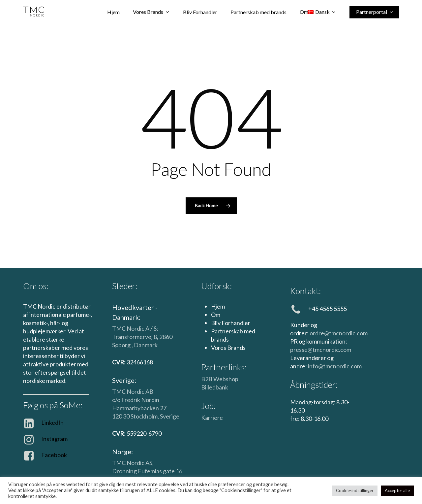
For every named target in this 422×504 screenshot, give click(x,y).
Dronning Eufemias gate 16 (147, 471)
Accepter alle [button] (397, 490)
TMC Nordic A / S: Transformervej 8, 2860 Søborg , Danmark (142, 337)
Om (216, 315)
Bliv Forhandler (231, 323)
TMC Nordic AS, (133, 463)
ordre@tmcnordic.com (339, 333)
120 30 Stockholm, (136, 416)
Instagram (54, 439)
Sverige (170, 416)
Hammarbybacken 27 (139, 408)
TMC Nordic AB (133, 391)
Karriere (212, 418)
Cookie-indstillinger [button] (355, 490)
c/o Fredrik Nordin (136, 400)
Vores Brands (228, 348)
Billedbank (215, 387)
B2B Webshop (220, 379)
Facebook (54, 455)
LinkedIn (52, 422)
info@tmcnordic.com (335, 366)
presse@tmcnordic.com (321, 350)
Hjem (218, 306)
